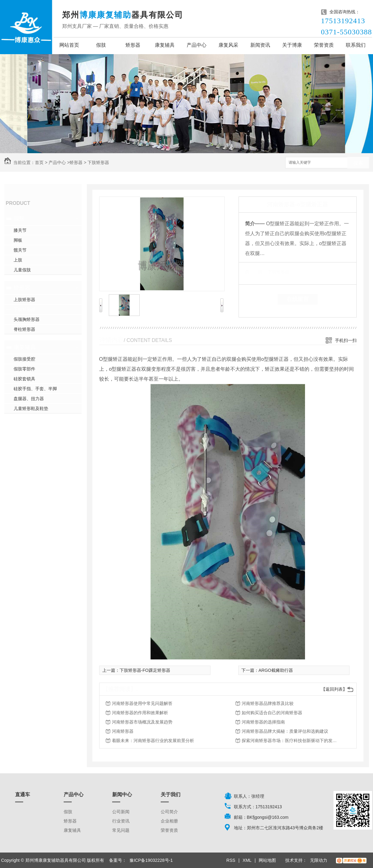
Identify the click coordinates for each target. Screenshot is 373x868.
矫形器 (133, 45)
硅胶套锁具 (24, 379)
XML (247, 860)
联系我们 (356, 45)
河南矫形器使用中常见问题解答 (142, 703)
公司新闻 (121, 812)
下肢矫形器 (98, 162)
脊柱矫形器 (24, 329)
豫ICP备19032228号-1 (151, 860)
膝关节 (20, 230)
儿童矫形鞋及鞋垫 (31, 408)
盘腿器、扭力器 (29, 399)
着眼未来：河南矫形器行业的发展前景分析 (153, 741)
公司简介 (169, 812)
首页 (39, 162)
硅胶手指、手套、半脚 (35, 389)
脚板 (18, 240)
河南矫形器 (123, 731)
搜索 (358, 163)
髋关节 (20, 250)
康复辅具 (165, 45)
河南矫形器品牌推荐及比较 (268, 703)
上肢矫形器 (24, 300)
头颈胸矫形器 (27, 319)
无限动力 (319, 860)
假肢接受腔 (24, 359)
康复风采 (228, 45)
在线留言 (298, 299)
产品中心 (197, 45)
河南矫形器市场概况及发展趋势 (142, 722)
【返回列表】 (334, 689)
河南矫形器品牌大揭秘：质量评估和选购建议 (285, 731)
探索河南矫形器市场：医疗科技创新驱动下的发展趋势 (291, 741)
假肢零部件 (24, 369)
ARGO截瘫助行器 (276, 670)
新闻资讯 (260, 45)
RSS (231, 860)
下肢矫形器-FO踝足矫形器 (145, 670)
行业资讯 (121, 821)
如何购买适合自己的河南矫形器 (272, 713)
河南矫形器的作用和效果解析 (140, 713)
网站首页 (69, 45)
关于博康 (292, 45)
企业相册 (169, 821)
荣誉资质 (324, 45)
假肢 (101, 45)
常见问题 (121, 830)
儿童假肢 (22, 270)
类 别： (256, 272)
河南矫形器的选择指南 (263, 722)
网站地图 (267, 860)
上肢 (18, 260)
